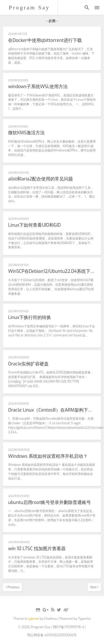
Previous (12, 587)
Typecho (84, 619)
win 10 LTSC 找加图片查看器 (37, 549)
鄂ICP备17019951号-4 (69, 627)
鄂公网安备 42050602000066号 (52, 635)
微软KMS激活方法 (26, 133)
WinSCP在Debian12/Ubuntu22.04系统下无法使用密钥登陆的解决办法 (52, 272)
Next (94, 587)
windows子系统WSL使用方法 (38, 87)
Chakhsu (51, 619)
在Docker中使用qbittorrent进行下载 (45, 41)
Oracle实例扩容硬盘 (28, 364)
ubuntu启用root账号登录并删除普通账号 (49, 503)
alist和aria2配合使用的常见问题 (41, 179)
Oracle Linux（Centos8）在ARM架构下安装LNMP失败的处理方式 (52, 410)
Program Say (29, 7)
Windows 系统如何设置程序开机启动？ (48, 457)
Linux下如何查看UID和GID (34, 225)
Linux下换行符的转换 (30, 318)
